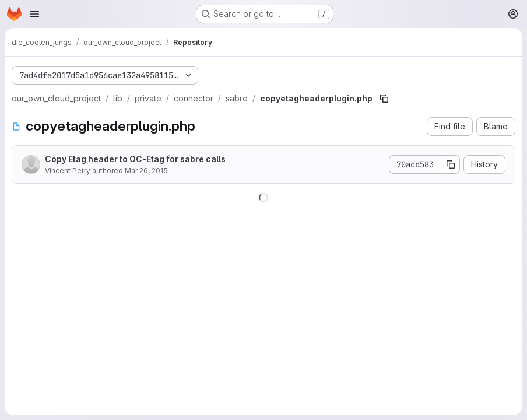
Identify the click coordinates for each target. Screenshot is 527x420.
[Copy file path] (384, 99)
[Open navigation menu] (34, 14)
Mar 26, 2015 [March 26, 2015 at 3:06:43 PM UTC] (146, 171)
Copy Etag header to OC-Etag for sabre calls (135, 159)
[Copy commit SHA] (451, 164)
